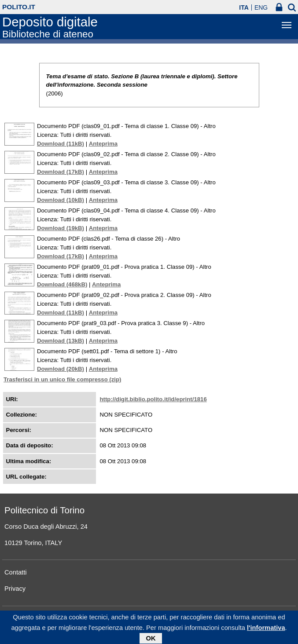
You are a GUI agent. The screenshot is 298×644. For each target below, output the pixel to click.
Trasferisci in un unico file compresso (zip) (62, 379)
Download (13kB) (61, 341)
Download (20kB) (61, 369)
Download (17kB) (61, 172)
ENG (261, 7)
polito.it (19, 7)
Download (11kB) (61, 144)
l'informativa (266, 629)
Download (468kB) (62, 284)
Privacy (15, 589)
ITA (244, 7)
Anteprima (103, 144)
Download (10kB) (61, 200)
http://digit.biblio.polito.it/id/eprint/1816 (153, 399)
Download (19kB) (61, 228)
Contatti (16, 572)
